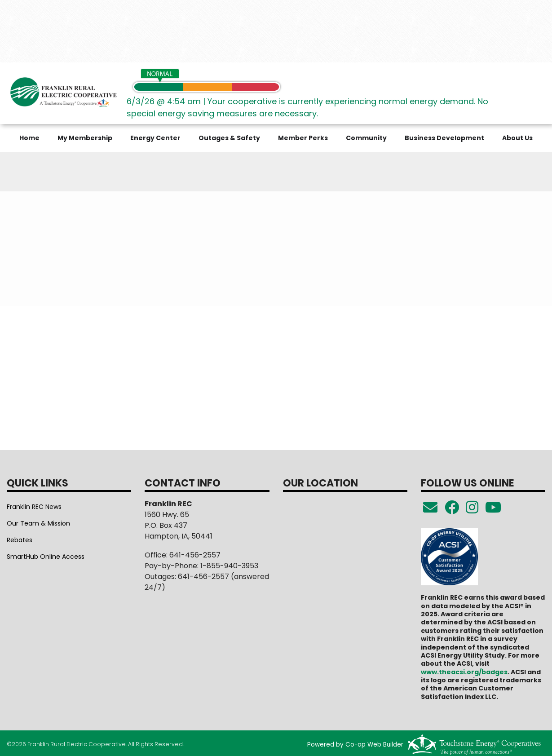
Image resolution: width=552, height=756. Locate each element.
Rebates (20, 540)
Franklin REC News (34, 507)
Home (29, 138)
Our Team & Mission (38, 523)
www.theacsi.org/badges (464, 672)
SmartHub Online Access (46, 557)
